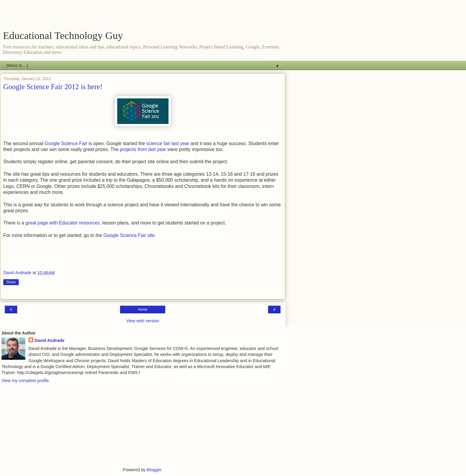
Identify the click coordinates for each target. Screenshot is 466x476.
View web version (143, 321)
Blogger (154, 470)
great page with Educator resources (63, 223)
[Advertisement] (143, 16)
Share (11, 282)
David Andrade (49, 340)
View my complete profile (25, 381)
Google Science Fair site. (130, 235)
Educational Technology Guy (63, 35)
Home (143, 310)
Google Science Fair (67, 143)
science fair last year (168, 143)
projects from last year (143, 149)
